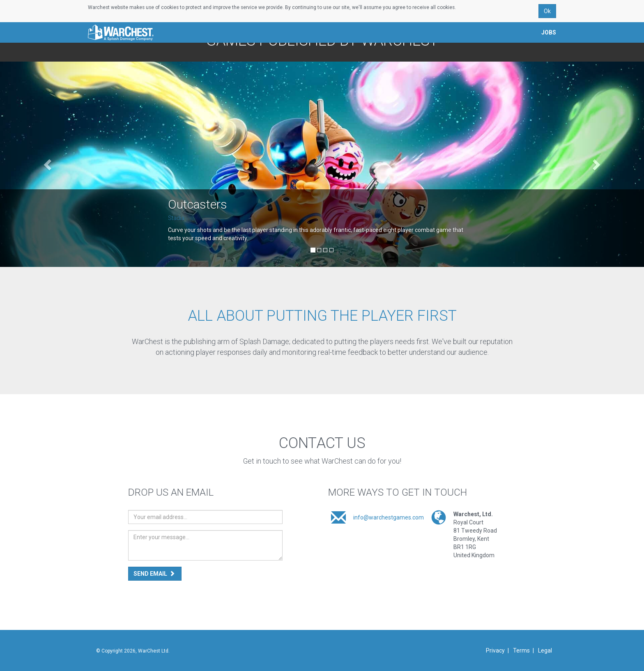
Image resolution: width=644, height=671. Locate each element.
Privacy (495, 650)
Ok (547, 11)
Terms (521, 650)
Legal (545, 650)
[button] (48, 164)
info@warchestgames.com (389, 517)
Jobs (549, 32)
